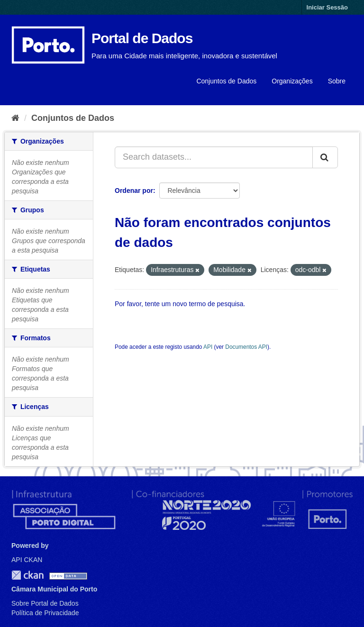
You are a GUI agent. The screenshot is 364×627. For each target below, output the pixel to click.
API (208, 347)
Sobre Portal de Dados (45, 603)
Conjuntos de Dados (226, 81)
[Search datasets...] (214, 157)
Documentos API (246, 347)
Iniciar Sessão (327, 7)
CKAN (27, 575)
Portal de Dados (142, 38)
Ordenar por (134, 191)
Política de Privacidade (45, 613)
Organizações (292, 81)
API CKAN (27, 560)
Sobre (337, 81)
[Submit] (325, 157)
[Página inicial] (15, 118)
